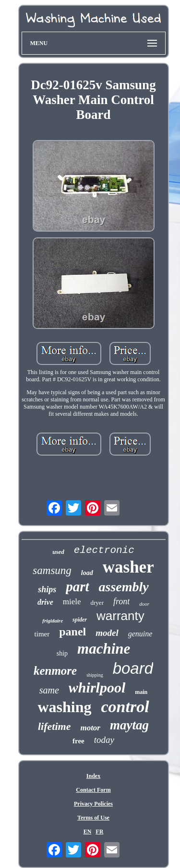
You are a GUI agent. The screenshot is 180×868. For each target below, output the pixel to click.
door (144, 604)
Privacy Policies (93, 804)
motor (90, 728)
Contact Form (93, 790)
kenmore (55, 671)
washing (64, 707)
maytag (129, 725)
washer (128, 567)
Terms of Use (93, 818)
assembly (124, 587)
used (58, 552)
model (107, 633)
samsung (52, 570)
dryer (97, 603)
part (77, 586)
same (49, 690)
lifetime (54, 726)
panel (72, 632)
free (78, 741)
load (87, 573)
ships (47, 589)
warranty (120, 616)
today (104, 740)
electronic (104, 550)
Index (93, 776)
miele (72, 602)
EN (88, 832)
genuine (140, 634)
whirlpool (97, 687)
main (141, 692)
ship (62, 653)
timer (42, 634)
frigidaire (53, 621)
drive (45, 602)
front (121, 601)
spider (80, 620)
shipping (95, 675)
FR (99, 832)
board (133, 668)
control (125, 707)
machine (104, 649)
